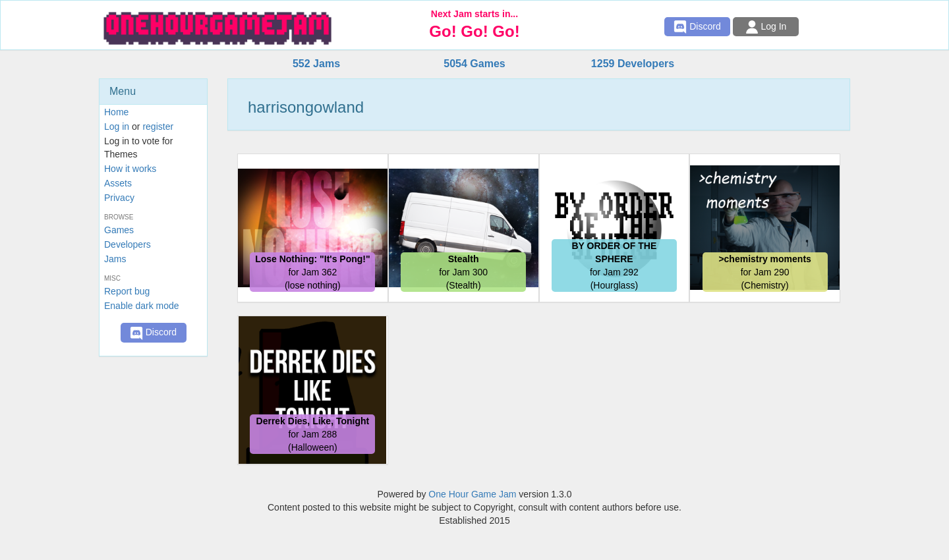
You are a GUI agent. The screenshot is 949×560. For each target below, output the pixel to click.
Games (119, 230)
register (158, 126)
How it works (130, 169)
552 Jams (316, 64)
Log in (117, 126)
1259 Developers (633, 64)
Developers (128, 244)
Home (116, 112)
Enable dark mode (142, 306)
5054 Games (474, 64)
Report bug (127, 291)
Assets (118, 183)
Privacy (119, 198)
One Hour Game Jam (472, 494)
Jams (115, 259)
